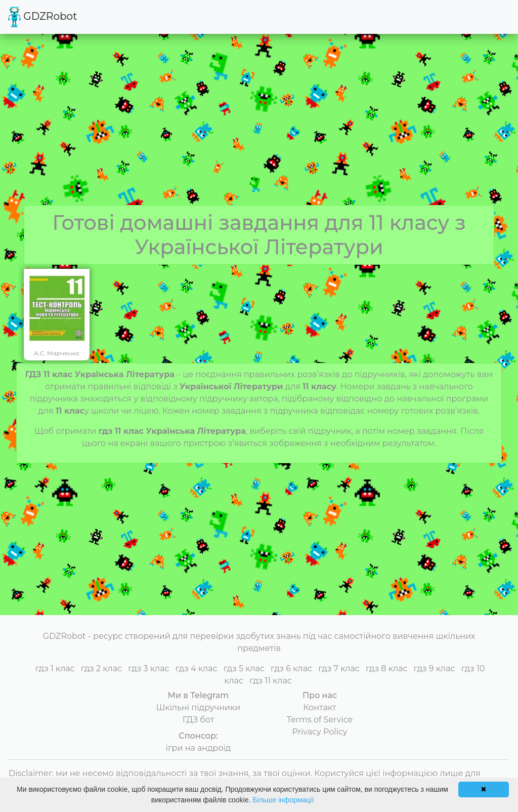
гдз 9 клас (435, 668)
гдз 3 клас (148, 668)
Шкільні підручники (199, 707)
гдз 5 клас (244, 668)
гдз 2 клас (101, 668)
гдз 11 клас (271, 681)
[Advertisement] (259, 129)
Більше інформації (283, 800)
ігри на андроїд (199, 748)
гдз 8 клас (386, 668)
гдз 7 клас (339, 668)
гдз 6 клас (291, 668)
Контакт (319, 707)
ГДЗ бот (199, 720)
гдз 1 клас (55, 668)
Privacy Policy (320, 732)
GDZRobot (42, 17)
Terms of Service (320, 720)
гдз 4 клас (197, 668)
